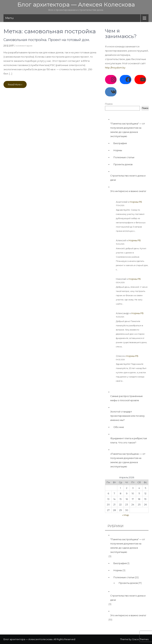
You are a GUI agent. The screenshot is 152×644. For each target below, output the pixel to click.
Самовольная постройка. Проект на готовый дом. (47, 40)
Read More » (15, 84)
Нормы (118, 150)
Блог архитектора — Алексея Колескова (76, 4)
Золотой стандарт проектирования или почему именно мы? (127, 416)
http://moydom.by (115, 68)
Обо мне (119, 427)
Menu (9, 18)
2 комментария (23, 46)
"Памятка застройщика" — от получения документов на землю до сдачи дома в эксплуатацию (128, 130)
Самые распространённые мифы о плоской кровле (126, 398)
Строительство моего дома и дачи (128, 178)
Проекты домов (123, 164)
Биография (120, 143)
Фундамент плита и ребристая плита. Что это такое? (129, 440)
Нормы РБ (136, 202)
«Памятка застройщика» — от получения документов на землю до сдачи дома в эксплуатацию (128, 460)
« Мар (126, 515)
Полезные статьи (124, 157)
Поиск (109, 104)
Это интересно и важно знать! (128, 191)
